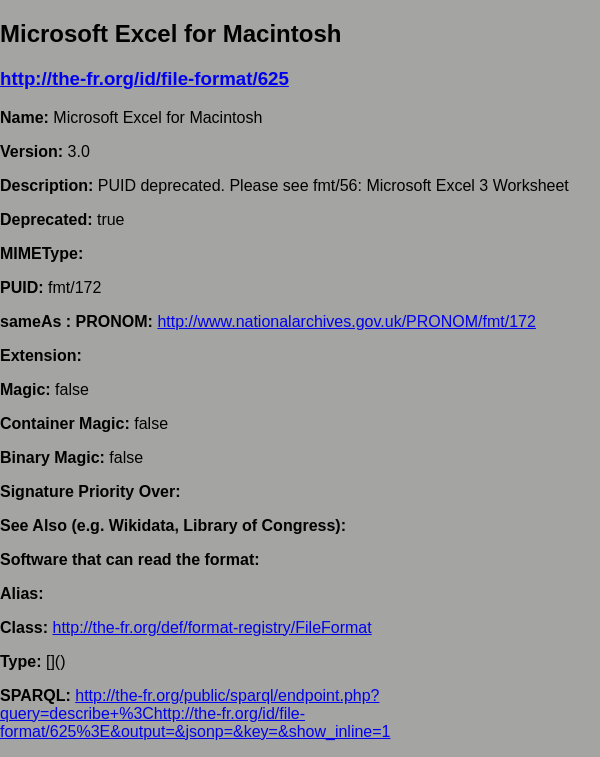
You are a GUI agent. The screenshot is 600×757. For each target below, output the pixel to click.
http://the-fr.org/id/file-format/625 (144, 78)
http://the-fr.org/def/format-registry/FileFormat (211, 627)
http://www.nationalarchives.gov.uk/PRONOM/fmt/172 (346, 321)
